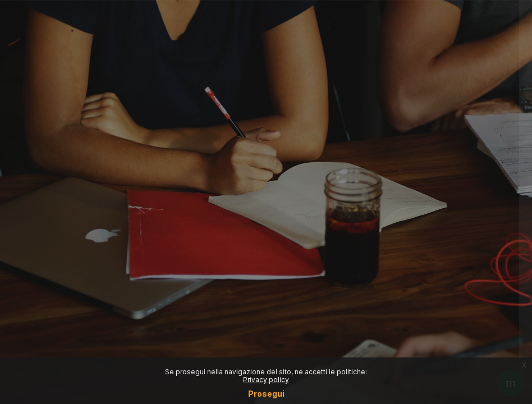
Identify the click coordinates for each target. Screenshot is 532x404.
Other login (414, 284)
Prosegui (266, 394)
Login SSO (414, 133)
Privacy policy (266, 380)
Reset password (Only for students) (414, 182)
